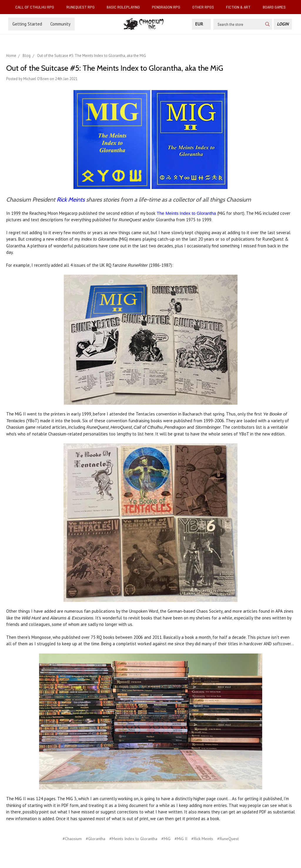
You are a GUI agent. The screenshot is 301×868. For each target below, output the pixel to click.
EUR (201, 24)
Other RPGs (205, 7)
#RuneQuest (228, 839)
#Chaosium (72, 839)
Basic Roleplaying (126, 7)
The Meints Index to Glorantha (186, 213)
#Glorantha (96, 839)
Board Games (274, 7)
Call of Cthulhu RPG (37, 7)
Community (60, 24)
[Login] (283, 24)
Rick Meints (71, 200)
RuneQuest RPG (83, 7)
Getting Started (27, 24)
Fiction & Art (241, 7)
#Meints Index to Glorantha (133, 839)
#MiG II (181, 839)
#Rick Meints (202, 839)
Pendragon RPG (168, 7)
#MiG (166, 839)
